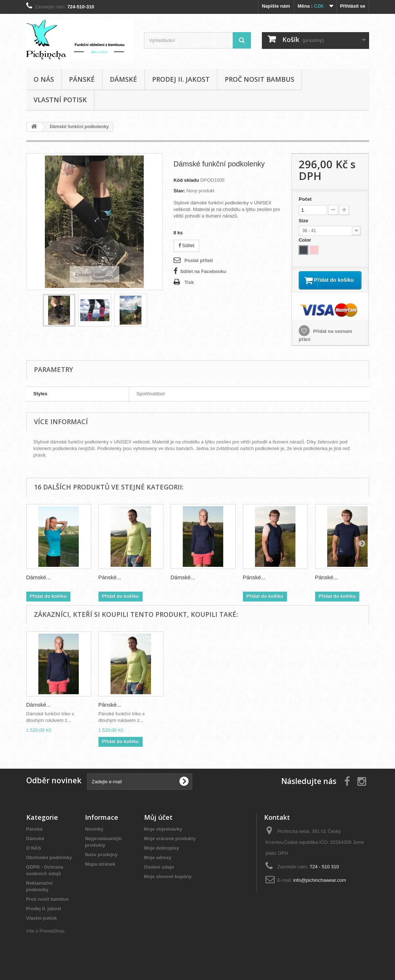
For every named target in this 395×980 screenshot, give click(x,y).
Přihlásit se (353, 6)
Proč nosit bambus (260, 79)
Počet (305, 199)
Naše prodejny (101, 864)
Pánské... (110, 586)
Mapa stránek (100, 873)
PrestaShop (52, 940)
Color (306, 240)
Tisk (189, 282)
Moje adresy (158, 867)
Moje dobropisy (162, 857)
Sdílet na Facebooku (203, 271)
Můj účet (158, 826)
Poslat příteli (199, 260)
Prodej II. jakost (181, 79)
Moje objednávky (163, 838)
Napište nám (276, 6)
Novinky (94, 838)
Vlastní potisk (60, 100)
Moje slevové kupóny (168, 886)
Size (304, 221)
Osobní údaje (159, 876)
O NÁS (44, 79)
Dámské (123, 79)
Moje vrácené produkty (170, 848)
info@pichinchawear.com (320, 889)
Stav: (179, 191)
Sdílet (186, 245)
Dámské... (39, 586)
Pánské (82, 79)
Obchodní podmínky (49, 867)
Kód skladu (186, 180)
